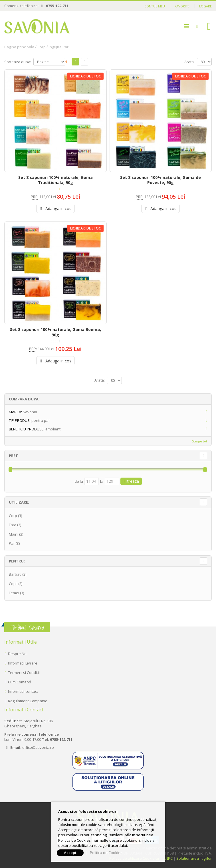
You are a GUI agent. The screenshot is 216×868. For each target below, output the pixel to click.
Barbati (15, 574)
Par (12, 543)
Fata (13, 525)
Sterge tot (200, 441)
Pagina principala (19, 47)
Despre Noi (18, 654)
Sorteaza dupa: (18, 62)
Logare (205, 6)
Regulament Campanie (28, 701)
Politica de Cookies (106, 853)
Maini (14, 534)
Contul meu (155, 6)
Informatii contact (23, 691)
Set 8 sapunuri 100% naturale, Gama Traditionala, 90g (55, 180)
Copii (13, 584)
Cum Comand (20, 682)
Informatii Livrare (23, 663)
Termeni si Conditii (24, 673)
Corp (42, 47)
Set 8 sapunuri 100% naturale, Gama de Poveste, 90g (161, 180)
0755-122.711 (57, 6)
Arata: (189, 62)
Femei (14, 593)
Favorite (182, 6)
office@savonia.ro (38, 747)
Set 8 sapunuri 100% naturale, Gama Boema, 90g (55, 332)
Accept (70, 853)
